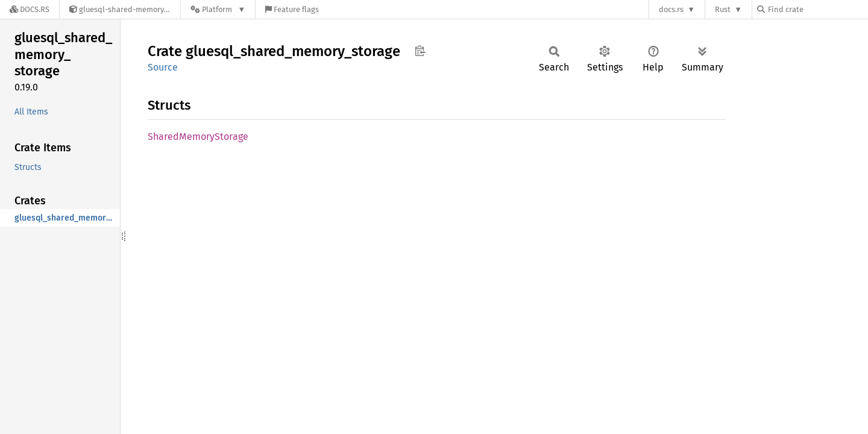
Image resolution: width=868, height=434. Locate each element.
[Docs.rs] (30, 9)
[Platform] (218, 9)
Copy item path (420, 51)
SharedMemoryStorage (198, 137)
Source (163, 67)
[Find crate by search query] (817, 9)
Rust (723, 9)
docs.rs (671, 9)
